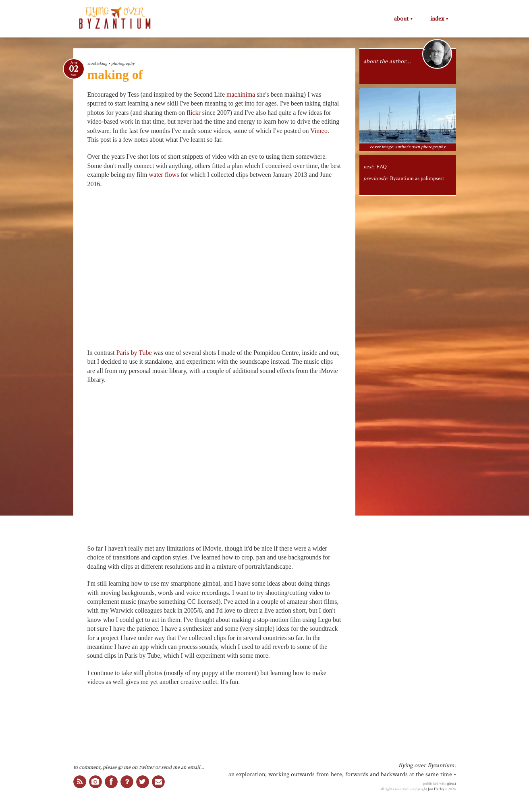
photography (123, 63)
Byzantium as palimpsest (417, 178)
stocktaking (97, 63)
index (437, 19)
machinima (241, 94)
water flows (164, 175)
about (401, 19)
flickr (194, 113)
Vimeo (319, 131)
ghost (452, 783)
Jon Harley (436, 789)
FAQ (382, 167)
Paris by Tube (134, 353)
